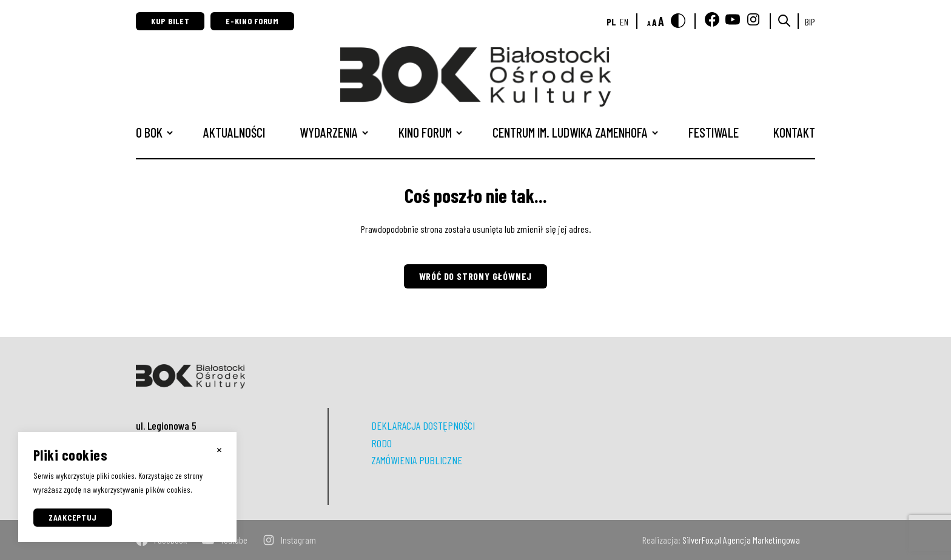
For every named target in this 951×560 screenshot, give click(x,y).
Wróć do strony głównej (476, 276)
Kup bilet (170, 21)
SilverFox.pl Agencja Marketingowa (741, 540)
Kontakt (794, 132)
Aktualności (234, 132)
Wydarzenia (329, 132)
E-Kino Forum (252, 21)
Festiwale (714, 132)
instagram (289, 540)
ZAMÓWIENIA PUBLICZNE (417, 460)
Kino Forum (425, 132)
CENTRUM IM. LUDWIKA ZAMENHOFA (570, 132)
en (624, 22)
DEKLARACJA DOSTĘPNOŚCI (423, 425)
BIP (810, 22)
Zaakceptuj (73, 517)
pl (611, 22)
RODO (381, 443)
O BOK (149, 132)
